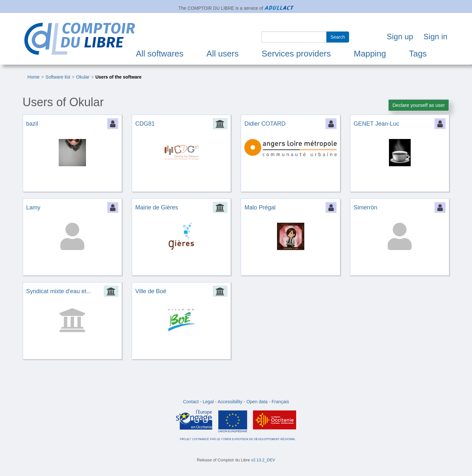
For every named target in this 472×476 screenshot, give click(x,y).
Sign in (436, 37)
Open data (257, 402)
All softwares (160, 54)
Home (34, 77)
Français (280, 402)
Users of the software (118, 77)
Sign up (400, 37)
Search (338, 37)
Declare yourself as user (419, 105)
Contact (191, 402)
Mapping (370, 54)
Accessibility (230, 402)
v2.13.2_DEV (263, 460)
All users (222, 54)
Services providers (296, 54)
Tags (418, 54)
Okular (83, 77)
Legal (208, 402)
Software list (58, 77)
